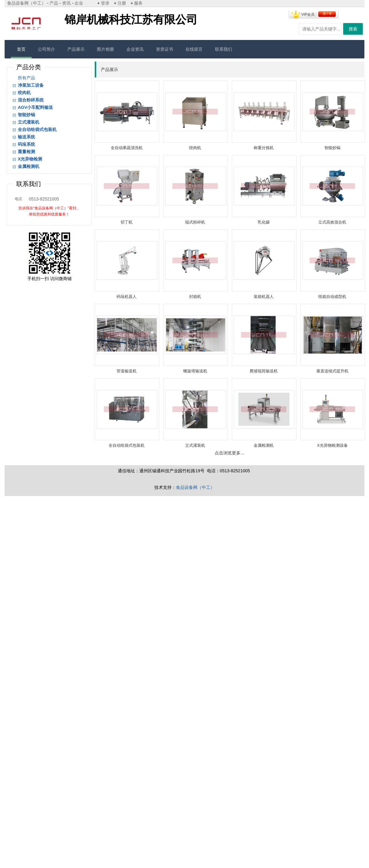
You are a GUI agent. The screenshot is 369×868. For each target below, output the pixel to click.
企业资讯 (135, 49)
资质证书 (165, 49)
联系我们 (224, 49)
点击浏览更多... (229, 453)
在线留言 (194, 49)
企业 (79, 3)
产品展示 (76, 49)
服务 (138, 3)
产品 (54, 3)
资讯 (66, 3)
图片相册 (105, 49)
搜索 (353, 29)
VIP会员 (308, 14)
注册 (122, 3)
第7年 (327, 14)
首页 (21, 49)
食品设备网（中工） (26, 3)
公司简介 (46, 49)
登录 (105, 3)
